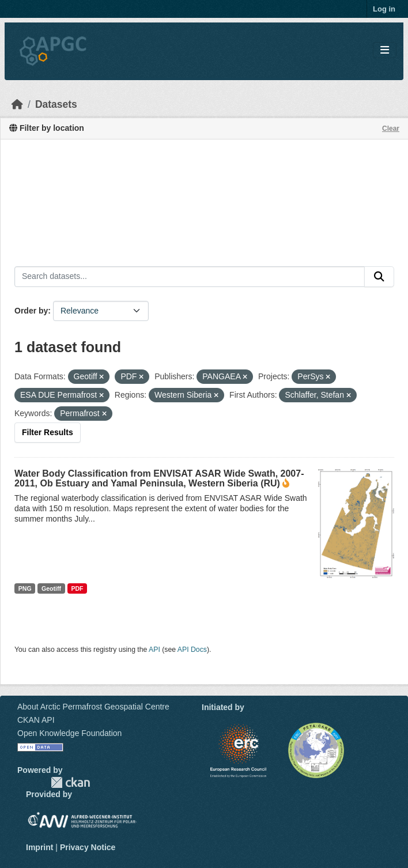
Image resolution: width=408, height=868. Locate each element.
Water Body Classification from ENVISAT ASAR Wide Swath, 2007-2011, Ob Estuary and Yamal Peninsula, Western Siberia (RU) (159, 478)
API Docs (192, 650)
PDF (77, 588)
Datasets (56, 104)
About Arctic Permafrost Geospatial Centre (93, 707)
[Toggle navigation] (385, 50)
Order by (31, 311)
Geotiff (51, 588)
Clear (391, 129)
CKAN (70, 782)
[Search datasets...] (190, 277)
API (154, 650)
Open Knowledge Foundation (69, 733)
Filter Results (48, 432)
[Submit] (379, 277)
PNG (25, 588)
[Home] (17, 104)
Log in (384, 9)
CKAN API (36, 720)
